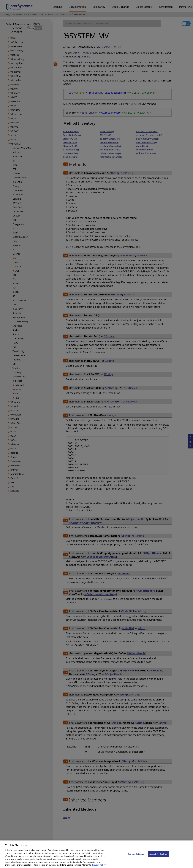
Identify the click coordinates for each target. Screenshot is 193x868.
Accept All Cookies (158, 856)
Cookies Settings (136, 856)
